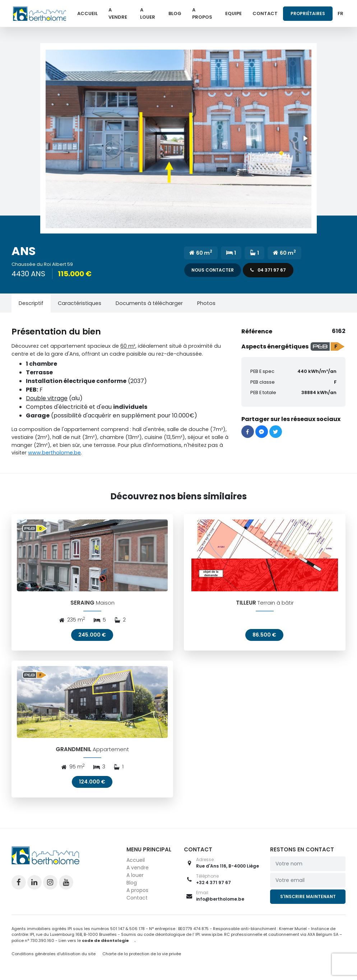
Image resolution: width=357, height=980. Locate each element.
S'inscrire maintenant (308, 901)
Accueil (87, 13)
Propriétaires (308, 13)
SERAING (82, 605)
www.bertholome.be (54, 453)
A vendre (118, 13)
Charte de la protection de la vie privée (142, 958)
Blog (175, 13)
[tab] (31, 303)
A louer (148, 13)
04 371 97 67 (268, 270)
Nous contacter (213, 270)
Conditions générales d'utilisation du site (54, 958)
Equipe (233, 13)
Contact (265, 13)
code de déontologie (105, 945)
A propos (202, 13)
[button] (178, 138)
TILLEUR (246, 605)
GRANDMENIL (73, 754)
